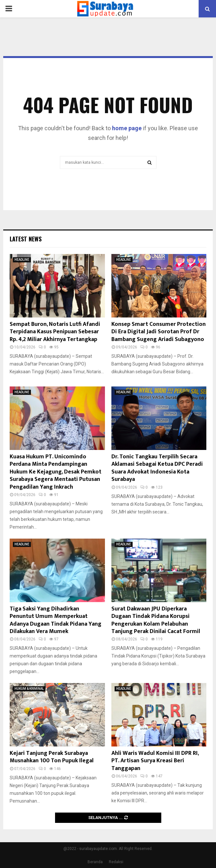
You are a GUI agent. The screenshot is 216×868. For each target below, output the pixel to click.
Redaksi (116, 862)
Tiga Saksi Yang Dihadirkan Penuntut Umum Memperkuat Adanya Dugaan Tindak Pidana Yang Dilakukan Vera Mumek (56, 620)
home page (127, 128)
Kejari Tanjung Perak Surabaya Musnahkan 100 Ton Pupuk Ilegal (52, 757)
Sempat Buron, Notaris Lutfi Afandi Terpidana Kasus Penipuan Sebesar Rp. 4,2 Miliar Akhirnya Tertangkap (55, 332)
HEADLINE (22, 260)
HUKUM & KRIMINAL (29, 689)
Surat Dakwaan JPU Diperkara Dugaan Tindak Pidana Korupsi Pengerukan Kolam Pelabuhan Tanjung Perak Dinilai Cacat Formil (156, 620)
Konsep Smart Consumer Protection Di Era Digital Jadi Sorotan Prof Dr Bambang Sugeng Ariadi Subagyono (159, 332)
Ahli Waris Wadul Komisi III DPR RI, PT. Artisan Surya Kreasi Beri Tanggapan (155, 761)
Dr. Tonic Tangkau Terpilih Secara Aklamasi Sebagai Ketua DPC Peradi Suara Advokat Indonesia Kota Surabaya (157, 468)
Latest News (26, 239)
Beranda (95, 862)
